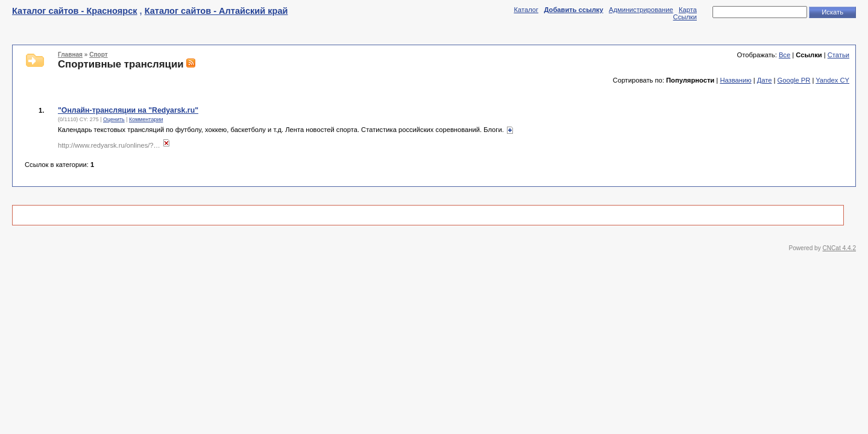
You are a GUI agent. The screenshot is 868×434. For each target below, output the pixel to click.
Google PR (794, 80)
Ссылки (685, 17)
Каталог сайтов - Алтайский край (216, 11)
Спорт (98, 55)
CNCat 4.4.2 (839, 248)
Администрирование (641, 10)
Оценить (114, 119)
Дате (765, 80)
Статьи (838, 55)
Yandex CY (832, 80)
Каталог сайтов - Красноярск (75, 11)
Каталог (526, 10)
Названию (735, 80)
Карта (688, 10)
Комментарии (146, 119)
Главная (70, 55)
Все (785, 55)
